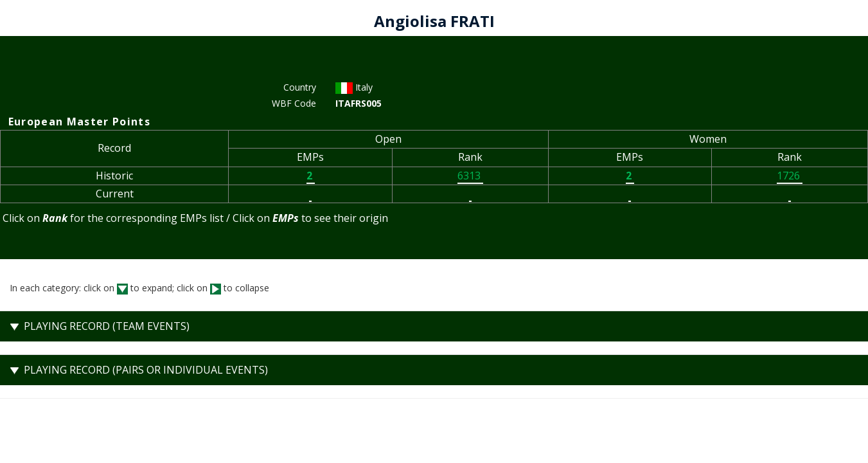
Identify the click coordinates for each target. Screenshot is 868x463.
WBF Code (294, 103)
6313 (470, 176)
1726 (790, 176)
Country (300, 87)
